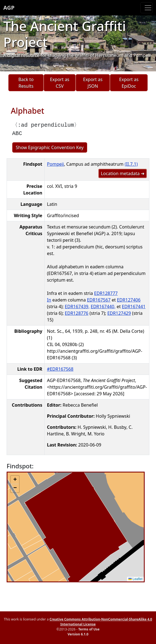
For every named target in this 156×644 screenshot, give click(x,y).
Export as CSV (60, 83)
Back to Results (26, 83)
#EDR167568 (60, 369)
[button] (15, 480)
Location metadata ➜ (123, 173)
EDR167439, (77, 307)
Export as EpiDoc (129, 83)
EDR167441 (133, 307)
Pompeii (55, 164)
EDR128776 (77, 313)
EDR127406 (129, 300)
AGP (9, 8)
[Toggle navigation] (146, 8)
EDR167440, (103, 307)
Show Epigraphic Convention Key (50, 147)
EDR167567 (99, 300)
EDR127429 (119, 313)
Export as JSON (93, 83)
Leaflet (135, 579)
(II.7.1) (131, 164)
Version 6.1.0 (78, 634)
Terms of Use (89, 629)
